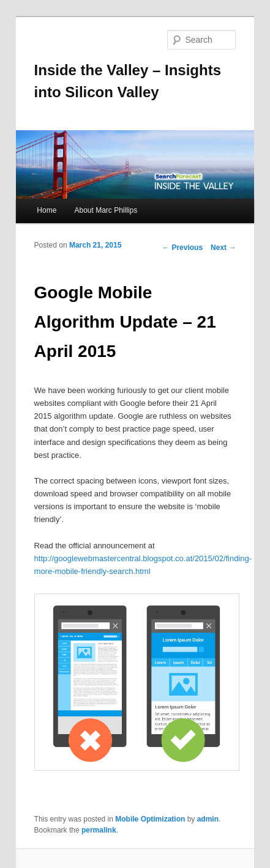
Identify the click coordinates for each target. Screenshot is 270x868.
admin (208, 819)
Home (47, 210)
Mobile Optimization (150, 819)
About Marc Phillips (106, 210)
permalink (99, 830)
